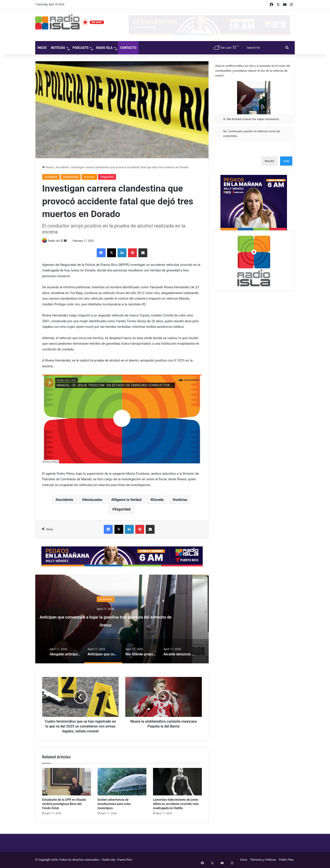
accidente (65, 500)
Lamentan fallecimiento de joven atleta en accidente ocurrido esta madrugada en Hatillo (176, 804)
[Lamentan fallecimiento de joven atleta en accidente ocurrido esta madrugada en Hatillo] (177, 782)
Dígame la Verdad (127, 500)
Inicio (42, 48)
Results (270, 161)
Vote (286, 161)
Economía (122, 599)
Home (48, 167)
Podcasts (81, 48)
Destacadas (71, 177)
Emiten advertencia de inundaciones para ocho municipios (114, 804)
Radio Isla (104, 48)
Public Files (286, 860)
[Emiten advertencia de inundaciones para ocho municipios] (122, 782)
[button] (254, 98)
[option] (122, 619)
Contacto (128, 48)
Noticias (58, 48)
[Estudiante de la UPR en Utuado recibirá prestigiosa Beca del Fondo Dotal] (67, 782)
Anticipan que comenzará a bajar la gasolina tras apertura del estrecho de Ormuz (122, 620)
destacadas (93, 500)
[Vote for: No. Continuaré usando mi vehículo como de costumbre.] (254, 134)
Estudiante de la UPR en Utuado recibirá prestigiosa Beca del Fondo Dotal (64, 804)
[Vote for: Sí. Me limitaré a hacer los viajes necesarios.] (254, 102)
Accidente (62, 167)
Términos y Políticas (263, 860)
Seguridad (107, 177)
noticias (181, 500)
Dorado (158, 500)
